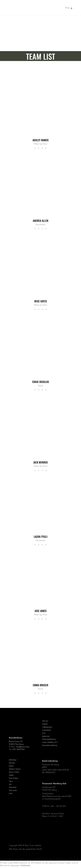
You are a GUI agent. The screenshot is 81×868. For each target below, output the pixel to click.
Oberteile (12, 763)
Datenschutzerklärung (50, 745)
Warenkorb (13, 787)
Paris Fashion (13, 778)
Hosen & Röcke (14, 772)
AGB (44, 733)
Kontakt (45, 724)
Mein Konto (13, 790)
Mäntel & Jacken (15, 769)
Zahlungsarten (47, 727)
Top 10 (11, 781)
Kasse (11, 793)
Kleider (11, 766)
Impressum (46, 736)
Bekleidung (13, 760)
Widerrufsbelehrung (49, 739)
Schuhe (11, 775)
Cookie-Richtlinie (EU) (50, 742)
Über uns (45, 721)
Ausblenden (25, 866)
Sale (10, 784)
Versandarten (47, 730)
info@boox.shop (23, 747)
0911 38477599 (18, 750)
